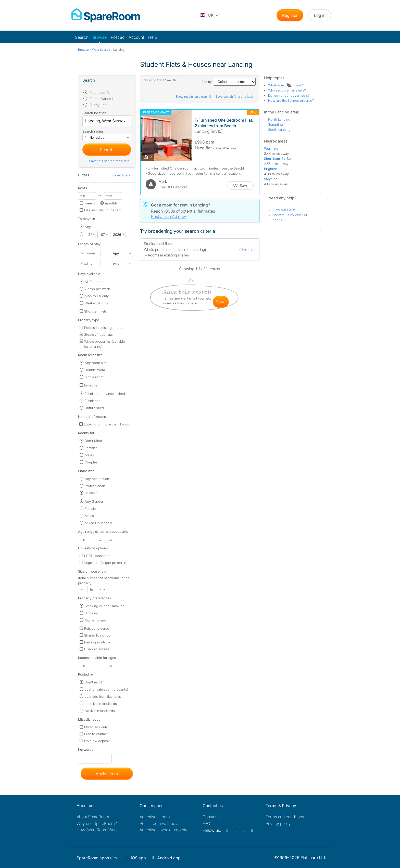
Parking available (97, 642)
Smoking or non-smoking (105, 606)
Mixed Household (98, 523)
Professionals (95, 486)
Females (91, 448)
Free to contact (96, 734)
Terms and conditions (285, 817)
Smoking (91, 613)
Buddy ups (101, 105)
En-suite (91, 385)
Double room (95, 370)
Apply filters (107, 774)
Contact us (212, 817)
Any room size (96, 363)
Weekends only (96, 303)
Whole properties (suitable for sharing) (104, 344)
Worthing (271, 148)
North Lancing (279, 119)
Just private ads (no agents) (106, 689)
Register (290, 15)
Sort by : (229, 82)
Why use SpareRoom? (97, 823)
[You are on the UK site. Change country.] (210, 15)
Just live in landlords (101, 704)
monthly (111, 203)
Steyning (271, 179)
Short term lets (96, 311)
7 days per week (97, 289)
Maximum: (88, 263)
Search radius (93, 131)
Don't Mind (93, 441)
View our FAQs (284, 210)
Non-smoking (95, 620)
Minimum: (88, 253)
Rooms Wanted (101, 99)
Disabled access (97, 649)
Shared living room (99, 635)
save (221, 302)
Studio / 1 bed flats (98, 334)
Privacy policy (278, 823)
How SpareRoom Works (98, 830)
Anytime (91, 227)
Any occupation (97, 479)
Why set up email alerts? (287, 90)
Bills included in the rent (103, 210)
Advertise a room (155, 817)
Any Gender (94, 501)
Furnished (93, 401)
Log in (320, 15)
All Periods (93, 282)
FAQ (206, 823)
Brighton (271, 169)
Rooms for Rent (101, 93)
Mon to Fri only (97, 296)
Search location (94, 113)
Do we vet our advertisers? (289, 95)
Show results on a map (194, 96)
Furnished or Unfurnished (105, 394)
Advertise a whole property (164, 830)
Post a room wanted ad (160, 823)
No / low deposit (97, 741)
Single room (94, 377)
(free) (98, 858)
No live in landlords (100, 711)
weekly (90, 203)
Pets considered (97, 628)
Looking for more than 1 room (107, 424)
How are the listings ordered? (291, 100)
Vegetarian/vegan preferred (105, 563)
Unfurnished (94, 408)
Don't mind (93, 682)
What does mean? (286, 85)
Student (91, 493)
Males (89, 455)
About (93, 817)
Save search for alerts (235, 96)
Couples (91, 462)
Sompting (276, 124)
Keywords (86, 751)
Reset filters (121, 175)
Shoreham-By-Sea (278, 159)
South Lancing (279, 129)
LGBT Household (97, 556)
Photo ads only (96, 727)
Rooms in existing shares (104, 328)
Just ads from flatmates (103, 696)
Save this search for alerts (107, 161)
